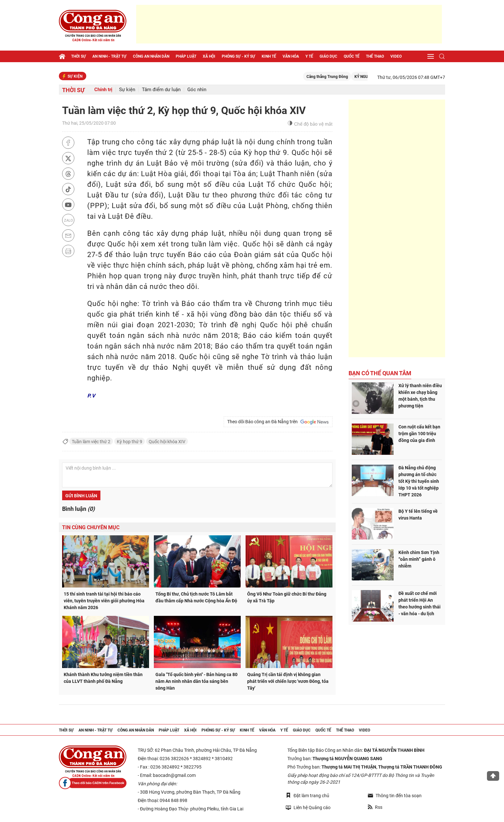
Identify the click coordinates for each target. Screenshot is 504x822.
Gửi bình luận (81, 496)
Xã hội (209, 56)
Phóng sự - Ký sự (238, 56)
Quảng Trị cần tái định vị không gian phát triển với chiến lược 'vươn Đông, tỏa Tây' (288, 681)
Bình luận (78, 509)
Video (396, 56)
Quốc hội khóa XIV (167, 442)
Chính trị (103, 90)
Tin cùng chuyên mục (91, 527)
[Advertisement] (289, 24)
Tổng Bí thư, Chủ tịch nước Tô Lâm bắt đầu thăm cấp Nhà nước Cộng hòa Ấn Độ (196, 597)
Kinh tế (269, 56)
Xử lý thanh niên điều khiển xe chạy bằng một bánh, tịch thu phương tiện (420, 396)
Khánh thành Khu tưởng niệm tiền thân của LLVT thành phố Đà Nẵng (103, 678)
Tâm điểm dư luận (161, 90)
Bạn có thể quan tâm (380, 373)
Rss (375, 807)
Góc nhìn (197, 90)
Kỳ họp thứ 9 (130, 442)
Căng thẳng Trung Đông (334, 77)
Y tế (309, 56)
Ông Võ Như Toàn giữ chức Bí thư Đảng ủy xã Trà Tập (287, 597)
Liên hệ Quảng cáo (308, 807)
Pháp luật (186, 56)
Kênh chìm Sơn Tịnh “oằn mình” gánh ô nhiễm (419, 559)
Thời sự (79, 56)
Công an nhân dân (151, 56)
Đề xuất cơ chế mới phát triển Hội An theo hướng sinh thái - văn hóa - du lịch (420, 603)
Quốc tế (352, 56)
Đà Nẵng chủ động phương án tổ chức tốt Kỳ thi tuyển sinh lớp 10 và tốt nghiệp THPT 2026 (419, 481)
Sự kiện (127, 90)
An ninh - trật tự (109, 56)
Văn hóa (291, 56)
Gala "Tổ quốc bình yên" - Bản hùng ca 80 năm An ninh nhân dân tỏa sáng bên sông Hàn (196, 681)
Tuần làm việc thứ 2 (91, 442)
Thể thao (375, 56)
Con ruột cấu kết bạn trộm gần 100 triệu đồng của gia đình (419, 434)
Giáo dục (328, 56)
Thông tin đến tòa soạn (395, 796)
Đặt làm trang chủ (308, 795)
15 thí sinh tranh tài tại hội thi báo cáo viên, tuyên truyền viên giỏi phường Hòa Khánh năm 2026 (104, 601)
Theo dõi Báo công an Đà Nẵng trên (278, 422)
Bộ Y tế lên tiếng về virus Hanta (418, 515)
